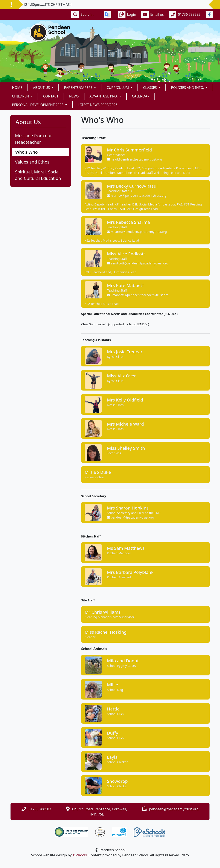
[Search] (90, 14)
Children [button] (21, 96)
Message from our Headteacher (34, 139)
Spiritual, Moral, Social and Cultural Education (38, 175)
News (74, 96)
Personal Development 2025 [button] (38, 105)
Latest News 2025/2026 (98, 105)
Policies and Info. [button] (188, 88)
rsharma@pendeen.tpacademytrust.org (137, 232)
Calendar (141, 96)
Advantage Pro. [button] (104, 96)
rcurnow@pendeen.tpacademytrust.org (137, 195)
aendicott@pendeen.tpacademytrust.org (138, 263)
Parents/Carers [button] (79, 88)
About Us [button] (42, 88)
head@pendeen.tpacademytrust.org (134, 159)
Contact (51, 96)
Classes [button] (150, 88)
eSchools (80, 855)
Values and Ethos (32, 162)
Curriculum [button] (118, 88)
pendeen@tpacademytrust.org (131, 517)
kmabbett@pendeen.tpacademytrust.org (138, 295)
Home (17, 88)
